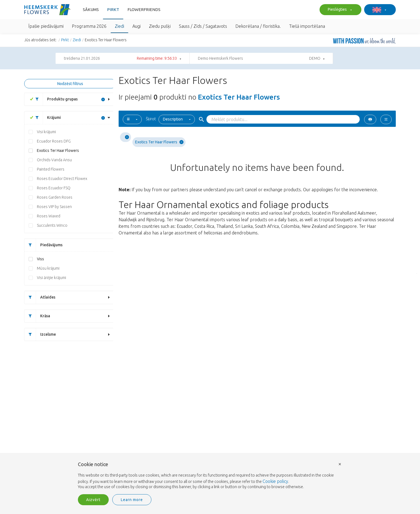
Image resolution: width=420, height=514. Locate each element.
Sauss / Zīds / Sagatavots (203, 26)
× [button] (340, 464)
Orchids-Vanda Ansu (54, 160)
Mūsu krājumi (48, 268)
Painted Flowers (51, 169)
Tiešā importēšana (307, 26)
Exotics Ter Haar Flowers (58, 151)
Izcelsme (40, 334)
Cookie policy (275, 481)
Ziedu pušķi (160, 26)
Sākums (91, 9)
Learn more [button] (132, 500)
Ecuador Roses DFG (54, 141)
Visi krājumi (46, 132)
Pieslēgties (339, 10)
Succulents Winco (52, 225)
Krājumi (46, 118)
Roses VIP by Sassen (54, 207)
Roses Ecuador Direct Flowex (62, 179)
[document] (210, 476)
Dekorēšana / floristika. (258, 26)
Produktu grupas (54, 99)
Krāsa (37, 316)
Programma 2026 (89, 26)
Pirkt (113, 9)
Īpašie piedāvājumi (46, 26)
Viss (40, 259)
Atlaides (40, 297)
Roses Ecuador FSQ (54, 188)
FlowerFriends (144, 9)
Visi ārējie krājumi (51, 278)
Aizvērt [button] (93, 500)
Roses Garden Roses (55, 197)
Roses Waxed (49, 216)
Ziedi (119, 26)
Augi (137, 26)
